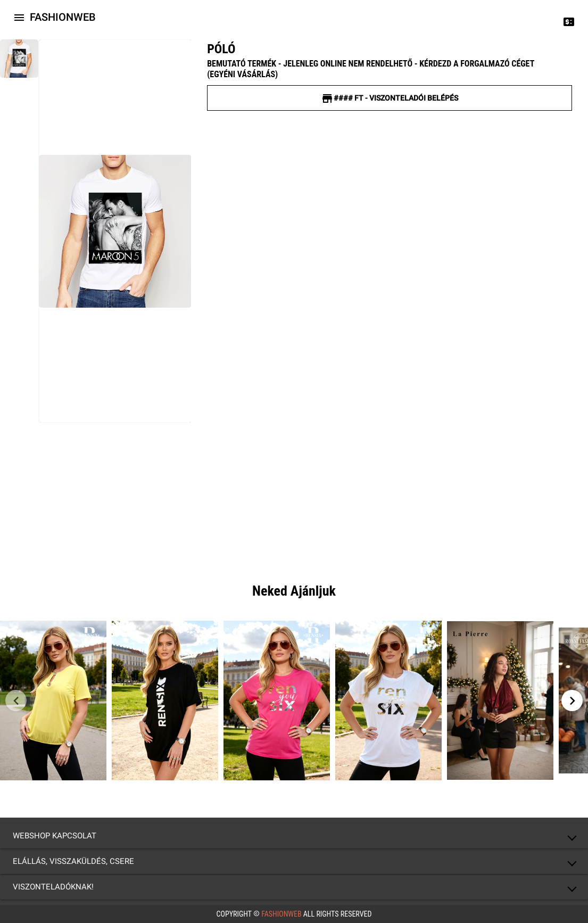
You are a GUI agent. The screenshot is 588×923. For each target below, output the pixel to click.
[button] (294, 836)
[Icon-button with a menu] (19, 17)
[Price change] (569, 21)
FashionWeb (281, 914)
